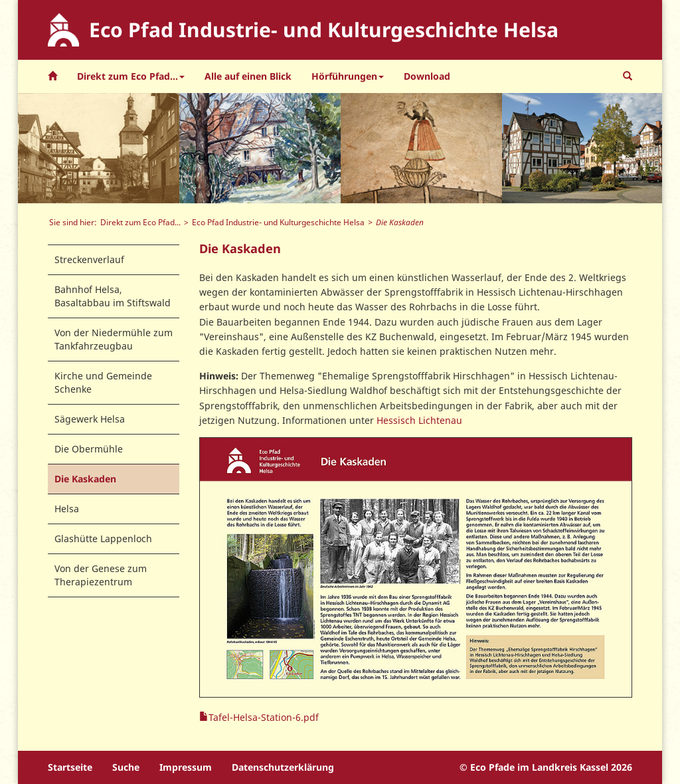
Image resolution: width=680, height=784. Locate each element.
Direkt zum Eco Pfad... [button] (131, 76)
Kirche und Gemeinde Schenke (103, 382)
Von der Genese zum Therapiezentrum (101, 575)
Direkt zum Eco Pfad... (140, 222)
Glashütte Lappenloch (103, 539)
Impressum (186, 767)
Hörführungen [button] (348, 76)
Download (427, 76)
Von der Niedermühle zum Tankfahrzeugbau (114, 339)
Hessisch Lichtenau (419, 420)
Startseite (70, 767)
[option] (99, 148)
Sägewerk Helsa (90, 419)
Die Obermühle (89, 449)
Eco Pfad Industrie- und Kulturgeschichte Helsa (278, 222)
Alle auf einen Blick (248, 76)
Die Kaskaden (85, 479)
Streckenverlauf (89, 259)
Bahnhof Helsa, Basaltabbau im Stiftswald (113, 296)
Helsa (67, 509)
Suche (126, 767)
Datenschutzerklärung (283, 767)
